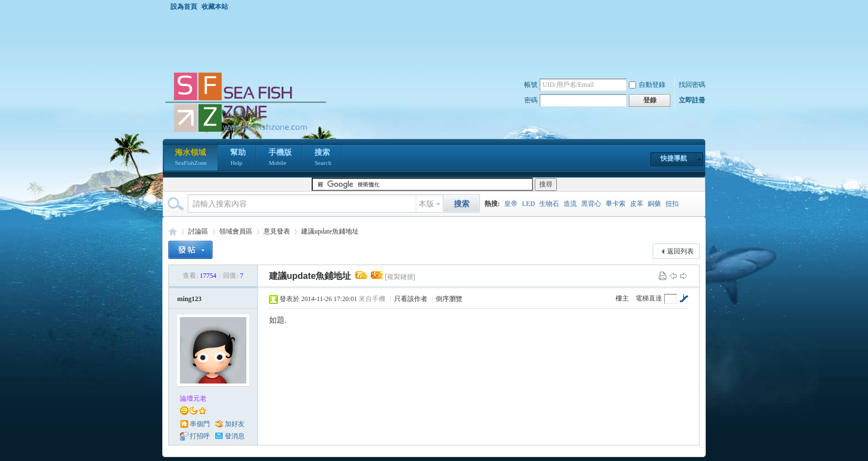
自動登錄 (647, 85)
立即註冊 (692, 100)
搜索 (323, 158)
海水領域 (191, 158)
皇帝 (511, 204)
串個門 (200, 424)
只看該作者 (411, 299)
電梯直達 (649, 298)
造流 (570, 204)
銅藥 (654, 204)
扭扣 (672, 204)
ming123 (189, 299)
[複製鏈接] (400, 277)
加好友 (235, 424)
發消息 (235, 436)
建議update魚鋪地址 (330, 231)
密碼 (531, 100)
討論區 (198, 231)
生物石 (549, 204)
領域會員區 (236, 231)
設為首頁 (184, 7)
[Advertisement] (437, 41)
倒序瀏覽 (449, 299)
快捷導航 (674, 158)
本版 (426, 204)
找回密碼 (692, 85)
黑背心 (591, 204)
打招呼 (200, 436)
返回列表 (680, 251)
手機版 (280, 158)
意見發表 (277, 231)
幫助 (238, 158)
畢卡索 (616, 204)
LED (528, 204)
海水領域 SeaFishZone (173, 232)
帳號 (531, 85)
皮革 (637, 204)
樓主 (622, 298)
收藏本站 (215, 7)
